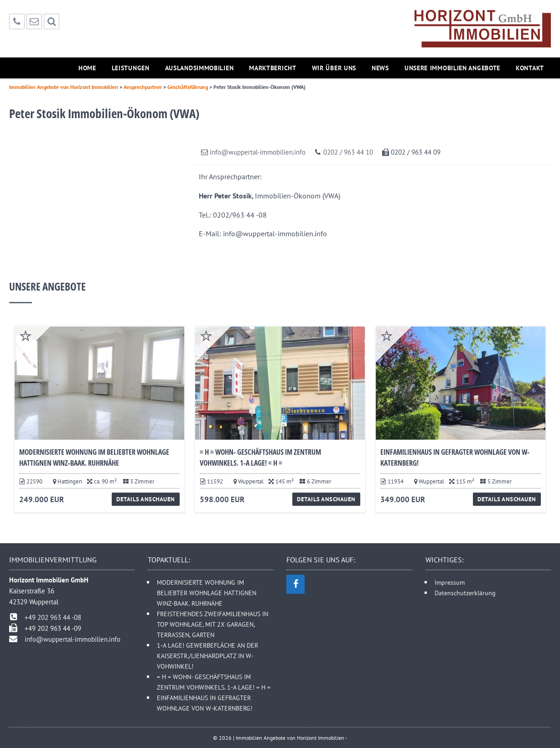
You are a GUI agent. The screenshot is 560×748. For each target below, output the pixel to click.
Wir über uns (334, 68)
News (380, 68)
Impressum (450, 582)
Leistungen (131, 68)
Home (87, 68)
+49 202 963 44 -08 (53, 617)
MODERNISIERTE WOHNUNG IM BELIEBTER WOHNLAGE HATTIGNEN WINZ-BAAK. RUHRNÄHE (207, 593)
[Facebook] (296, 584)
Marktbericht (272, 68)
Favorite (26, 336)
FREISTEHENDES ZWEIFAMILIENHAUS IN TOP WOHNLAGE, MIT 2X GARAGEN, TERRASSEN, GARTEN (213, 624)
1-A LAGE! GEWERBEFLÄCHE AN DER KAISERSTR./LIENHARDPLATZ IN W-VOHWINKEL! (207, 656)
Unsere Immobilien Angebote (452, 68)
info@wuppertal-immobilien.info (258, 152)
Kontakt (530, 68)
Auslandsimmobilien (200, 68)
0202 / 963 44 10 (348, 152)
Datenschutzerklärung (465, 593)
